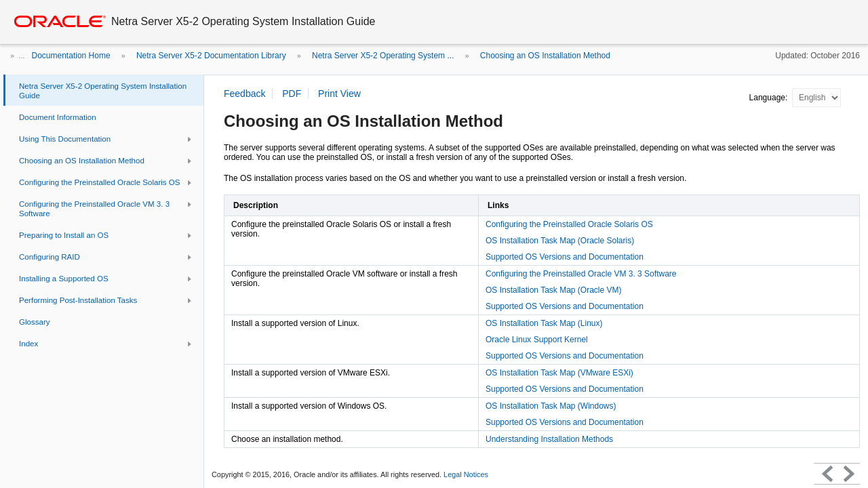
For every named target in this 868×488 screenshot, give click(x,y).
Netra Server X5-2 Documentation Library (211, 56)
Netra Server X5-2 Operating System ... (383, 56)
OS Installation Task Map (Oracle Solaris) (560, 241)
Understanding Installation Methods (549, 439)
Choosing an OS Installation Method (545, 56)
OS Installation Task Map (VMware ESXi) (559, 373)
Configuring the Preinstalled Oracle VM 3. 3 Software (581, 274)
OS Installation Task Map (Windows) (551, 406)
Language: (770, 98)
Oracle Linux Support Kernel (537, 340)
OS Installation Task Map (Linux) (544, 323)
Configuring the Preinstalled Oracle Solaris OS (569, 224)
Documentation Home (71, 56)
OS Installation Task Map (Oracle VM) (554, 290)
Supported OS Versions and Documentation (565, 257)
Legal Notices (466, 474)
